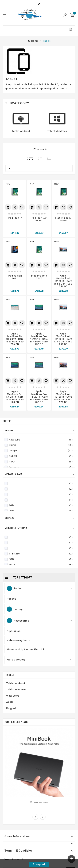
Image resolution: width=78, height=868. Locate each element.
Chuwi (41, 445)
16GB (41, 565)
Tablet (10, 675)
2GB (41, 511)
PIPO (41, 462)
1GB (41, 505)
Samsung (41, 467)
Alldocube (41, 440)
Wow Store (13, 696)
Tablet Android (21, 131)
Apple (10, 702)
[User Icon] (65, 15)
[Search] (34, 29)
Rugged (11, 708)
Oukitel (41, 456)
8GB (41, 559)
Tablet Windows (57, 131)
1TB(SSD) (41, 554)
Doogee (41, 451)
